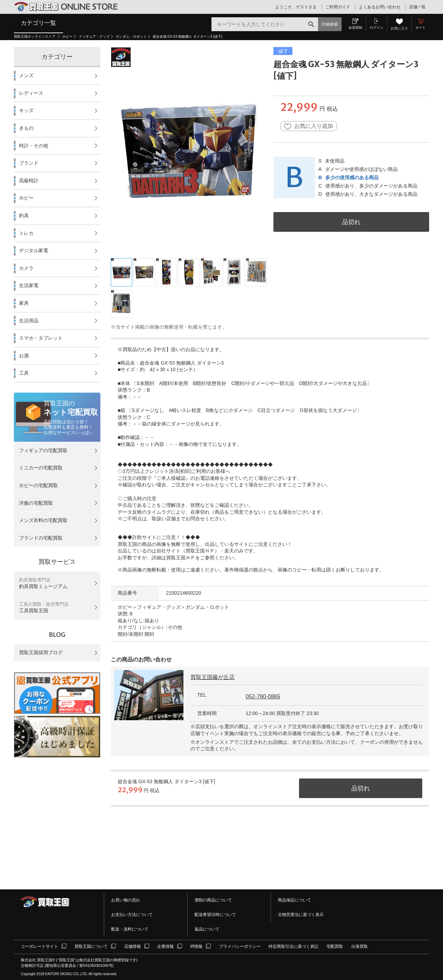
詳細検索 (330, 24)
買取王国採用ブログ (41, 652)
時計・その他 (34, 146)
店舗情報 (133, 946)
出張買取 (360, 946)
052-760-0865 (263, 697)
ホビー (67, 36)
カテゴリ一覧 (38, 23)
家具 (24, 303)
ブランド (29, 163)
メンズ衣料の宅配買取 (43, 520)
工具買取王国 (44, 608)
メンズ (26, 75)
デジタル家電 (34, 250)
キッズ (26, 110)
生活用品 (29, 321)
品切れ (351, 222)
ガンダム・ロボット (131, 36)
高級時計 (29, 181)
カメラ (26, 268)
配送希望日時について (215, 915)
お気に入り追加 (309, 126)
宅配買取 (335, 946)
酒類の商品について (213, 900)
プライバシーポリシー (240, 946)
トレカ (26, 233)
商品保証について (295, 900)
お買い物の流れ (126, 900)
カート (421, 28)
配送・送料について (130, 929)
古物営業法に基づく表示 (301, 915)
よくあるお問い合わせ (380, 7)
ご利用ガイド (338, 7)
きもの (26, 128)
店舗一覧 (417, 7)
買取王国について (91, 946)
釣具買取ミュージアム (43, 583)
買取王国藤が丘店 (213, 677)
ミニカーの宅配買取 (41, 468)
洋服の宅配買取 (36, 503)
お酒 (24, 356)
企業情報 (165, 946)
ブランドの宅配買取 (41, 538)
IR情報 (196, 946)
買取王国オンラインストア (35, 36)
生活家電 (29, 285)
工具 (24, 373)
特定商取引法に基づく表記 (293, 946)
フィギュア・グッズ (94, 36)
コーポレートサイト (39, 946)
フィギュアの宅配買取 (43, 450)
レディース (31, 93)
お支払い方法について (132, 915)
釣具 (24, 216)
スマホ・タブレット (41, 338)
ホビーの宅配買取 (38, 485)
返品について (207, 929)
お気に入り (399, 28)
